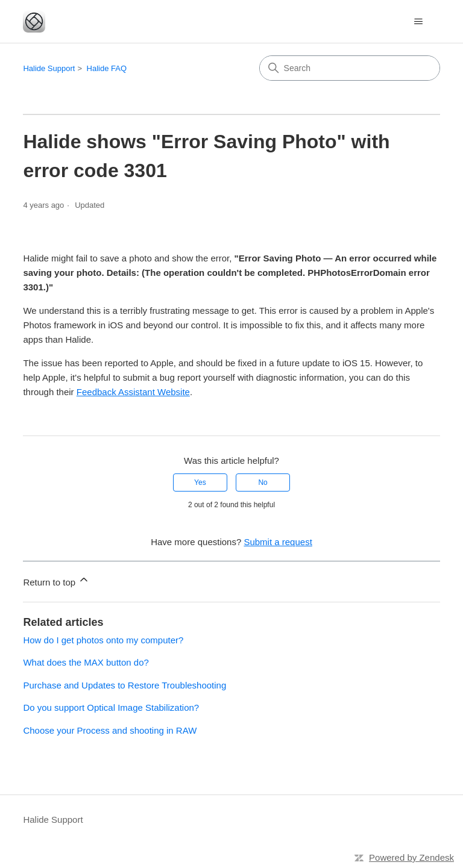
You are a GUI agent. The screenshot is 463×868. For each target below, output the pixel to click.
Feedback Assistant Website (133, 392)
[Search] (350, 68)
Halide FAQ (107, 68)
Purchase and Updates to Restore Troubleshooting (124, 685)
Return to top (56, 580)
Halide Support (49, 68)
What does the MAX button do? (86, 662)
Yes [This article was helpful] (200, 482)
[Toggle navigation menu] (419, 22)
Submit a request (278, 542)
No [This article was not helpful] (263, 482)
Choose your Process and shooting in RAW (110, 730)
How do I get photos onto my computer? (103, 640)
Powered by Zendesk (411, 857)
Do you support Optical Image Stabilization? (111, 707)
